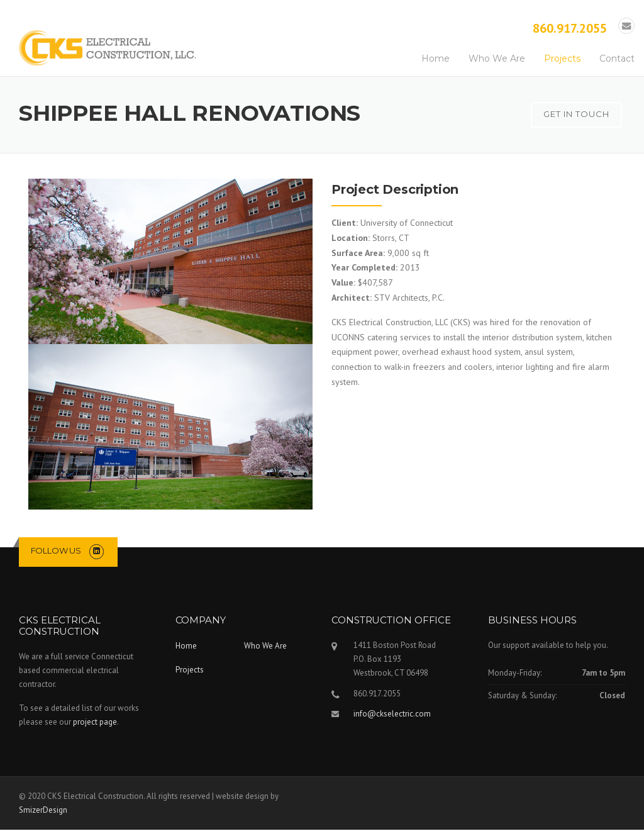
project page (95, 723)
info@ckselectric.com (392, 715)
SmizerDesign (43, 811)
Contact (617, 60)
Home (436, 60)
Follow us (56, 552)
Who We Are (497, 60)
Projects (562, 60)
